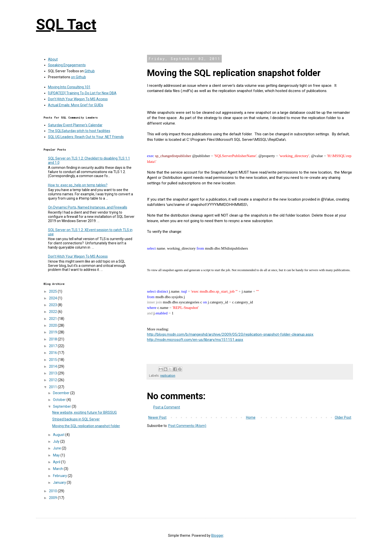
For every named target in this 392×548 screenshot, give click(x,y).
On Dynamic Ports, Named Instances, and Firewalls (88, 207)
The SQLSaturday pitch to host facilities (79, 131)
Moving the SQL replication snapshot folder (86, 426)
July (57, 441)
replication (168, 376)
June (57, 448)
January (60, 482)
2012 (53, 380)
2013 (53, 373)
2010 (53, 491)
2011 (53, 387)
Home (251, 417)
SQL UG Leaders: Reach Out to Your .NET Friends (86, 137)
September (62, 406)
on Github (78, 77)
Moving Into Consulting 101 (69, 87)
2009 (53, 498)
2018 (53, 339)
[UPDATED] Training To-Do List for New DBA (82, 93)
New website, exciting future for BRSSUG (84, 412)
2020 (53, 325)
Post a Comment (167, 407)
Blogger (217, 535)
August (59, 435)
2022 (53, 312)
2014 (53, 366)
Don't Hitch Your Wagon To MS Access (78, 99)
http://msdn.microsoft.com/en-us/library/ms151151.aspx (195, 340)
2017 (53, 346)
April (57, 462)
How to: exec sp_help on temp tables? (78, 185)
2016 (53, 353)
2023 (53, 305)
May (57, 455)
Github (90, 71)
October (60, 400)
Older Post (343, 417)
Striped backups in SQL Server (76, 419)
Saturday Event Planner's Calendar (75, 125)
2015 (53, 360)
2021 (53, 319)
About (53, 59)
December (62, 393)
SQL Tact (66, 24)
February (60, 476)
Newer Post (157, 417)
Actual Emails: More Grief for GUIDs (76, 105)
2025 (53, 291)
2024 (53, 298)
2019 (53, 332)
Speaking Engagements (67, 65)
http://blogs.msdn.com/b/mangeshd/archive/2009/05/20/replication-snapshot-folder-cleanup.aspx (230, 334)
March (58, 469)
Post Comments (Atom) (187, 426)
